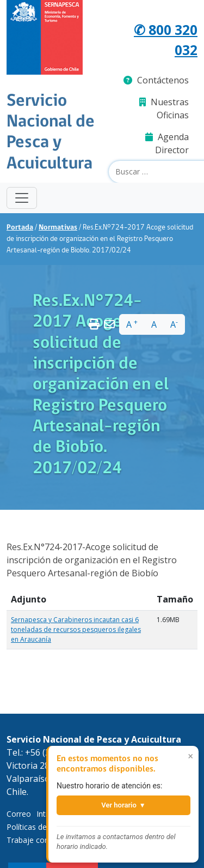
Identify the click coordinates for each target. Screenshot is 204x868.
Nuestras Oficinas (164, 108)
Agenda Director (167, 143)
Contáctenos (156, 80)
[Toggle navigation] (22, 198)
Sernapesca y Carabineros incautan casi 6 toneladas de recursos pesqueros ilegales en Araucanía (76, 629)
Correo (19, 814)
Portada (20, 228)
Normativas (58, 228)
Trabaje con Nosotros (46, 840)
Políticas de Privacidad (46, 827)
